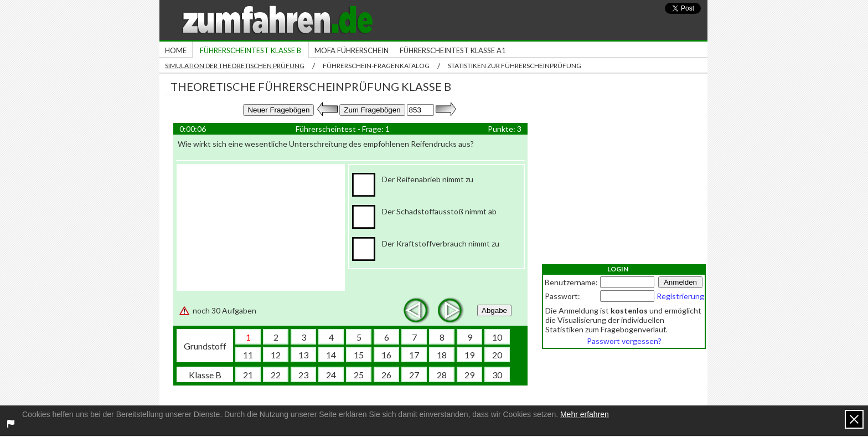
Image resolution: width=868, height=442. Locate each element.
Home (176, 50)
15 (359, 355)
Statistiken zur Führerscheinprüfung (515, 66)
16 (386, 355)
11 (248, 355)
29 (469, 375)
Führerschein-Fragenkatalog (376, 66)
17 (414, 355)
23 (303, 375)
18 (442, 355)
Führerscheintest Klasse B (250, 50)
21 (248, 375)
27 (414, 375)
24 (331, 375)
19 (469, 355)
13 (303, 355)
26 (386, 375)
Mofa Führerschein (352, 50)
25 (359, 375)
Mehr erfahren (585, 414)
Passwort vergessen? (624, 341)
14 (331, 355)
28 (442, 375)
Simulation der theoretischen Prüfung (235, 66)
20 (497, 355)
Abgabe (494, 310)
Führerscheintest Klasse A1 (453, 50)
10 (497, 337)
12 (276, 355)
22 (276, 375)
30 (497, 375)
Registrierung (680, 296)
